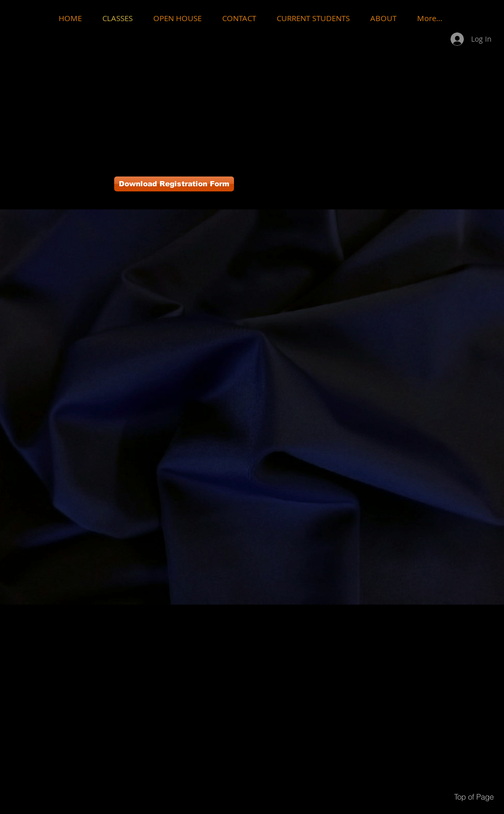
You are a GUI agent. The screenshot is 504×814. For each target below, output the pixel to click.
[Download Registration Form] (174, 184)
